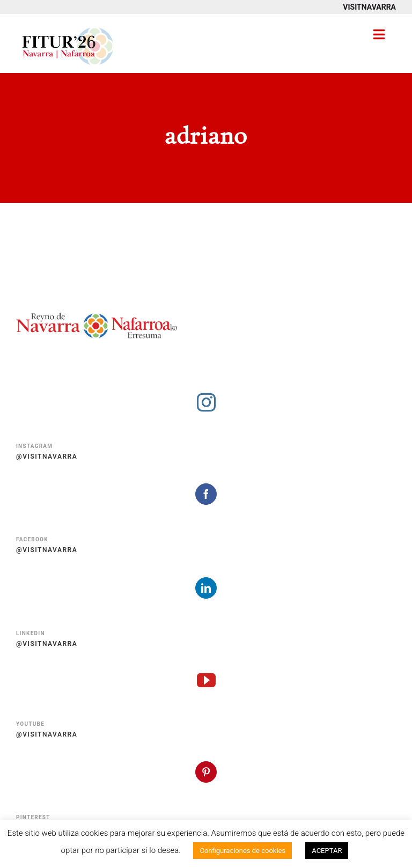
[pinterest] (206, 772)
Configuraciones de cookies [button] (242, 851)
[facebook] (206, 494)
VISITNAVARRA (369, 7)
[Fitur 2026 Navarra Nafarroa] (68, 27)
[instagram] (206, 402)
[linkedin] (206, 588)
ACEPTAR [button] (327, 851)
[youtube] (206, 680)
